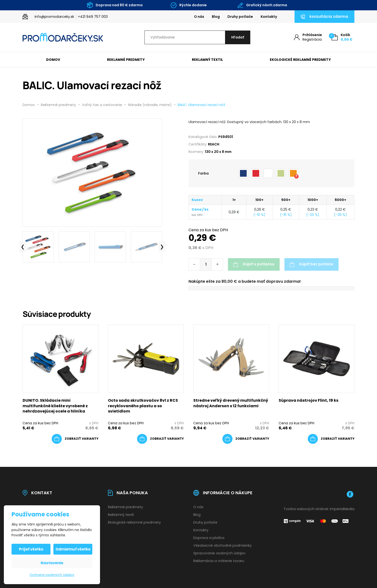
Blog (216, 17)
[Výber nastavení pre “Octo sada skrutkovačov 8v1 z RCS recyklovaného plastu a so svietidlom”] (160, 439)
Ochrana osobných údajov (52, 575)
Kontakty (269, 17)
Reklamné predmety (126, 60)
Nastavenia (52, 563)
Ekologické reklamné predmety (300, 60)
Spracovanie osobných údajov (219, 553)
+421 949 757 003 (93, 17)
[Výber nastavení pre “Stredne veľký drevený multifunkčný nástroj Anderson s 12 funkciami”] (246, 439)
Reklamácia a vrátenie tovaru (219, 561)
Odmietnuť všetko (73, 549)
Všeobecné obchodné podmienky (223, 545)
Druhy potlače (240, 17)
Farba (203, 173)
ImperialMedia (342, 509)
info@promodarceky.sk (54, 17)
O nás (199, 17)
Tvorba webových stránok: (306, 509)
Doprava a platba (209, 538)
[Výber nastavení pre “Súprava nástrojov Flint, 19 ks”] (331, 439)
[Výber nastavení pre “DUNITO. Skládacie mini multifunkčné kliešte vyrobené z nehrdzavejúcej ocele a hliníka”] (75, 439)
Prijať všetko (31, 549)
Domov (53, 60)
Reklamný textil (207, 60)
